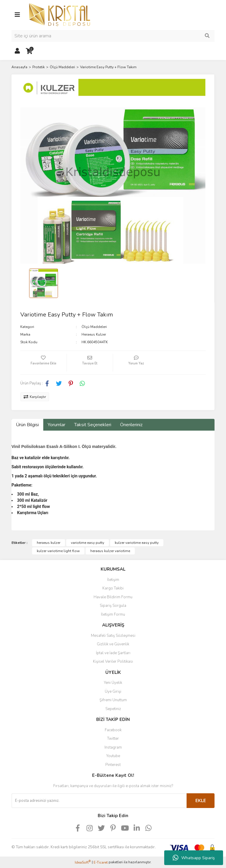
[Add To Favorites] (43, 363)
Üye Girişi (113, 692)
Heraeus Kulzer (94, 334)
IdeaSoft (83, 862)
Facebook (113, 730)
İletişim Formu (113, 614)
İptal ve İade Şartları (113, 653)
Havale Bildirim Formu (113, 597)
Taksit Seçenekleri (93, 425)
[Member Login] (17, 51)
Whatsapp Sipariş (194, 858)
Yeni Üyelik (113, 683)
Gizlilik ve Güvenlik (113, 644)
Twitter (113, 739)
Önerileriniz (131, 425)
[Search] (113, 36)
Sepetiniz (113, 709)
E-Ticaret (101, 862)
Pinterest (113, 765)
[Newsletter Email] (99, 801)
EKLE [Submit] (201, 801)
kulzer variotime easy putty (137, 543)
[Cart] (29, 51)
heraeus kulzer (49, 543)
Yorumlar (56, 425)
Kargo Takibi (113, 588)
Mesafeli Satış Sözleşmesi (113, 636)
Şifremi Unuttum (113, 700)
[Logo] (60, 14)
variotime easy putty (88, 543)
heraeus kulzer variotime (110, 551)
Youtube (113, 756)
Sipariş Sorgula (113, 606)
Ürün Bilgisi (27, 425)
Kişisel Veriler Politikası (113, 662)
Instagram (113, 747)
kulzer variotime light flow (58, 551)
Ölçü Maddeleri (94, 327)
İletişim (113, 580)
